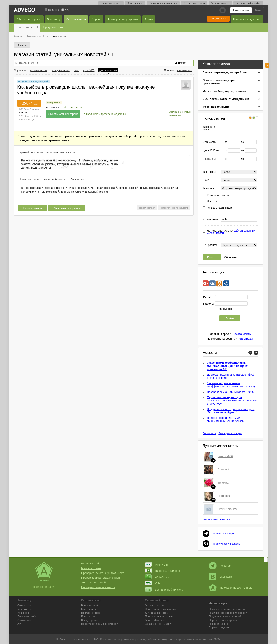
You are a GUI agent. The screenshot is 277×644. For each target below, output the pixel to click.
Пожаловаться (147, 208)
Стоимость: (209, 142)
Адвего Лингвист (220, 3)
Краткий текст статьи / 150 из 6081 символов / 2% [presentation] (48, 152)
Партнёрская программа (123, 19)
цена (76, 70)
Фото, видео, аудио (216, 107)
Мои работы (89, 609)
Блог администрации (230, 433)
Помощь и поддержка (247, 19)
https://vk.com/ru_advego (227, 544)
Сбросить (230, 257)
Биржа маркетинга (111, 3)
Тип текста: (209, 172)
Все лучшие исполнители (217, 519)
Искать (212, 257)
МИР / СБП (157, 565)
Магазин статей (76, 19)
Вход (258, 10)
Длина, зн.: (209, 159)
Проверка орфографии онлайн (101, 578)
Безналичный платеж (164, 590)
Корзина (22, 45)
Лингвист (155, 620)
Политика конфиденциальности (228, 613)
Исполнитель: (211, 220)
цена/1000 (89, 70)
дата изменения (108, 70)
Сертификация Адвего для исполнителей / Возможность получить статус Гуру (232, 400)
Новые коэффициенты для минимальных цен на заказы (226, 419)
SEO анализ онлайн (94, 582)
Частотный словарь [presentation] (55, 179)
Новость (212, 202)
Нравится (165, 208)
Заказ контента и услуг (159, 624)
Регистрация (241, 10)
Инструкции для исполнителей (100, 624)
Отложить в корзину (67, 208)
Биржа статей (90, 563)
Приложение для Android (231, 588)
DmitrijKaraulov (227, 509)
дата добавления (60, 70)
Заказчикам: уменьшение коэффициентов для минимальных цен (232, 385)
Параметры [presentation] (77, 179)
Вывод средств (90, 620)
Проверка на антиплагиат (163, 3)
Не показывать (180, 208)
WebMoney (157, 577)
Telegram (220, 566)
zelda (64, 107)
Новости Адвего (218, 624)
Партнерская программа (224, 620)
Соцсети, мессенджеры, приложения (219, 82)
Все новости (209, 433)
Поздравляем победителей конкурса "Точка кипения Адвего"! (231, 411)
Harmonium (225, 496)
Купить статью (24, 27)
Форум (149, 19)
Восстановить (242, 334)
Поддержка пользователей (225, 617)
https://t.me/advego (224, 534)
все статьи (76, 107)
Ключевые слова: (209, 128)
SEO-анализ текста (194, 3)
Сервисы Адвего (219, 628)
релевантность (38, 70)
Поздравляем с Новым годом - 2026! (231, 392)
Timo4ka (223, 483)
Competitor (225, 469)
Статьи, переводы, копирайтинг (225, 72)
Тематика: (209, 188)
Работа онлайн (90, 606)
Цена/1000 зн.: (211, 151)
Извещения (175, 115)
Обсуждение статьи (180, 112)
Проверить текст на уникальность (103, 573)
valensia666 (225, 456)
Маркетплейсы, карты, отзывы (224, 91)
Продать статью (53, 27)
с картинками (185, 70)
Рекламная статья (218, 195)
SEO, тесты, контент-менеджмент (226, 99)
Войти (230, 318)
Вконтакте (221, 577)
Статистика (24, 620)
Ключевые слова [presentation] (29, 179)
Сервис (96, 19)
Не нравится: (210, 245)
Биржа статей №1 (57, 10)
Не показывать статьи (231, 232)
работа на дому (157, 639)
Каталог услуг (135, 3)
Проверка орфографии (248, 3)
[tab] (48, 152)
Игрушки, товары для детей (33, 81)
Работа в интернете (29, 19)
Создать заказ (218, 18)
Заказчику (54, 19)
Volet (153, 583)
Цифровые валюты (162, 571)
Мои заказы (24, 609)
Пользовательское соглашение (228, 609)
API (19, 624)
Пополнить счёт (27, 617)
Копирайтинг (54, 102)
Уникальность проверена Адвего (103, 114)
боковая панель (267, 65)
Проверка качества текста (98, 587)
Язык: (206, 180)
